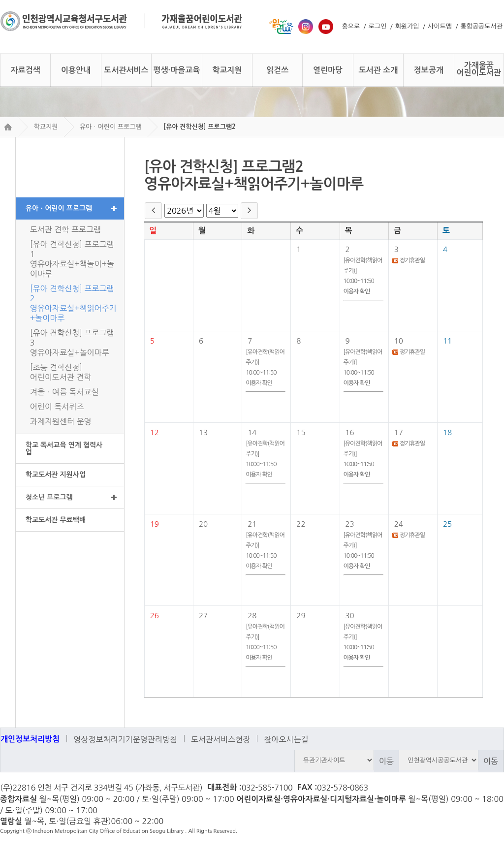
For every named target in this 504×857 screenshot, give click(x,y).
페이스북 (493, 788)
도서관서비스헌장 (220, 739)
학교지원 (46, 127)
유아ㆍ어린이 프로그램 (111, 127)
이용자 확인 (357, 291)
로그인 (378, 26)
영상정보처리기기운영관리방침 (125, 739)
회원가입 (407, 26)
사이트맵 (440, 26)
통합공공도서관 (481, 26)
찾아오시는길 (286, 739)
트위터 (475, 788)
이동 (386, 761)
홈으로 (351, 26)
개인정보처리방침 (30, 739)
